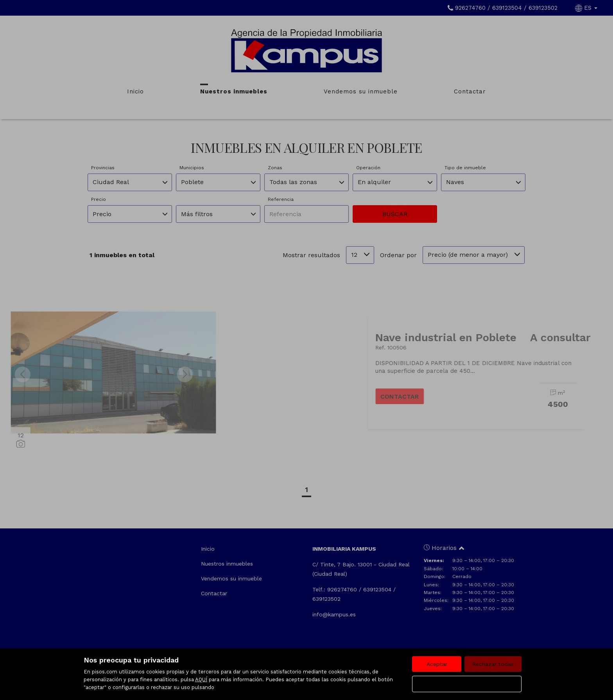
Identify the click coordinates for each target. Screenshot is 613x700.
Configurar (467, 684)
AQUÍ (201, 679)
